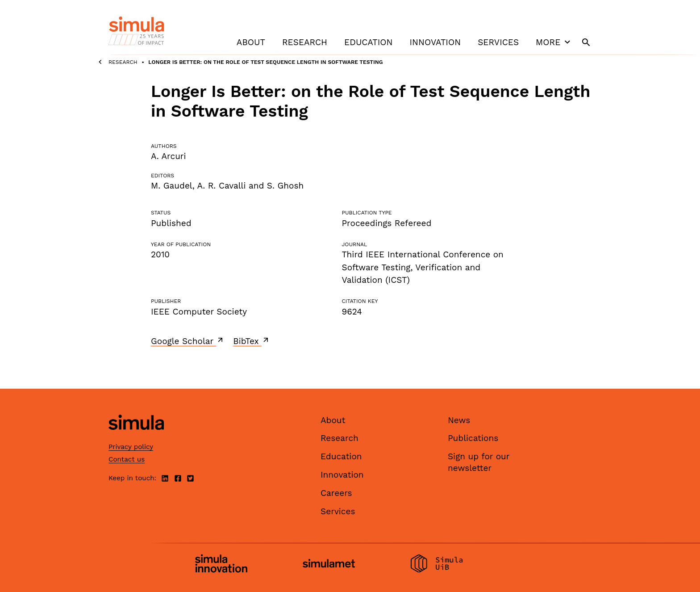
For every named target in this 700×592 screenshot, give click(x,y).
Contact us (127, 459)
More (554, 42)
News (459, 420)
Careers (336, 493)
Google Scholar (188, 341)
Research (305, 42)
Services (498, 42)
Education (368, 42)
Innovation (435, 42)
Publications (473, 438)
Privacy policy (131, 447)
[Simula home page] (136, 437)
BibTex (252, 341)
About (251, 42)
